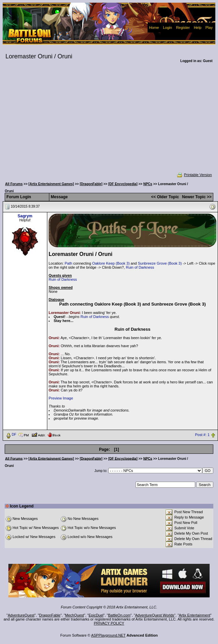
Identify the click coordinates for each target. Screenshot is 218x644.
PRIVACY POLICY (109, 623)
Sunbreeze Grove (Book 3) (160, 263)
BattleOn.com (119, 615)
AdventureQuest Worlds (155, 615)
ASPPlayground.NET (108, 635)
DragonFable (50, 615)
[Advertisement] (109, 122)
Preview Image (61, 398)
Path (69, 263)
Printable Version (194, 175)
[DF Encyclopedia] (123, 184)
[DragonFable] (91, 184)
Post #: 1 (202, 435)
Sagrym (25, 216)
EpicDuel (96, 615)
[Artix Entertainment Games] (51, 184)
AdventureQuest (21, 615)
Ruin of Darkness (140, 267)
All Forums (14, 184)
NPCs (148, 184)
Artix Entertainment (195, 615)
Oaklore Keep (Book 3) (111, 263)
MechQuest (74, 615)
